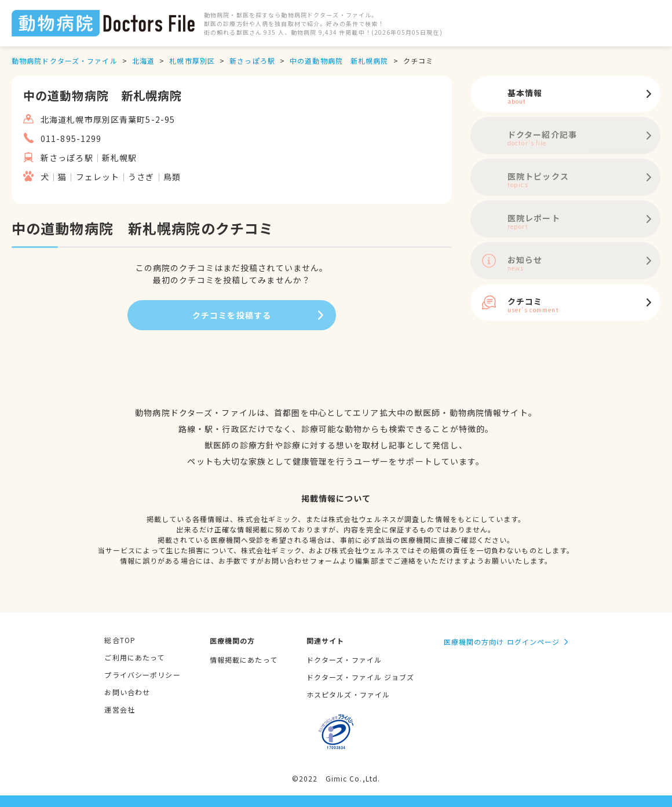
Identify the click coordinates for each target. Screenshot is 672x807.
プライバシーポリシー (142, 675)
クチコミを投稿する (232, 315)
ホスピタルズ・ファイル (348, 694)
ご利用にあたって (134, 657)
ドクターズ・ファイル (344, 660)
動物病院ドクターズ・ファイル (65, 61)
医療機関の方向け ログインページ (502, 642)
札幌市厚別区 (192, 61)
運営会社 (119, 709)
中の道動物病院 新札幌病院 (339, 61)
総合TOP (120, 640)
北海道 (143, 61)
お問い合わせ (127, 692)
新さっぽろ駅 (252, 61)
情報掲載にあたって (244, 660)
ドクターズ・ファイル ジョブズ (361, 677)
